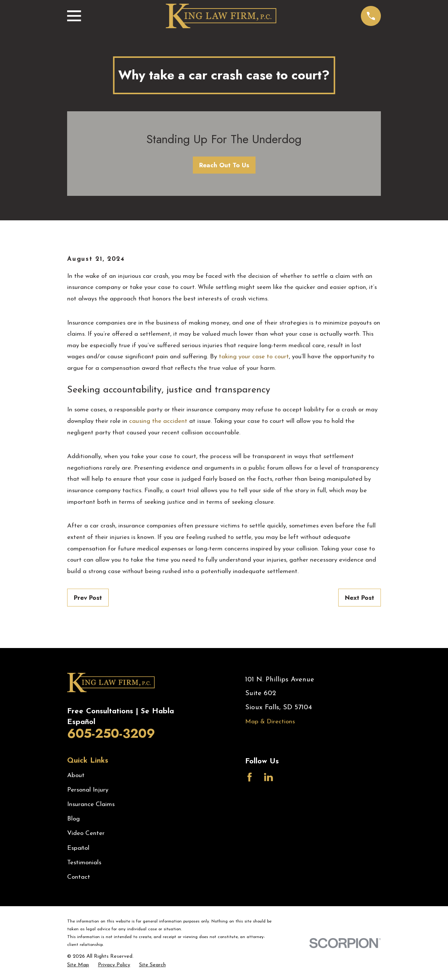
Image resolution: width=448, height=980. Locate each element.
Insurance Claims (91, 804)
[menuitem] (78, 965)
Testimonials (84, 863)
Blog (73, 819)
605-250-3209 (111, 734)
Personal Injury (88, 790)
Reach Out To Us (224, 165)
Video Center (86, 833)
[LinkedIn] (269, 777)
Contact (79, 877)
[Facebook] (250, 777)
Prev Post (88, 598)
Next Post (360, 598)
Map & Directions (270, 722)
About (76, 775)
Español (78, 848)
